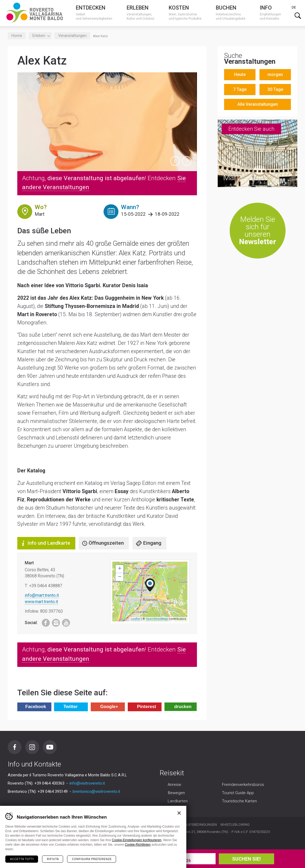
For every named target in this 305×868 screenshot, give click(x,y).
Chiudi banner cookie (179, 813)
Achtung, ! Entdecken (104, 183)
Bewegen (176, 793)
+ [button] (120, 569)
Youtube (64, 622)
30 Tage (275, 89)
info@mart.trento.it (42, 595)
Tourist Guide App (238, 793)
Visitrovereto (35, 13)
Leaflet (135, 619)
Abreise (179, 856)
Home (17, 36)
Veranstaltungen (72, 36)
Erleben (40, 36)
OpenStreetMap (157, 619)
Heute (240, 75)
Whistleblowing (235, 825)
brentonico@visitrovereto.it (96, 791)
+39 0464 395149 (53, 791)
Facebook (43, 622)
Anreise (174, 785)
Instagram (54, 622)
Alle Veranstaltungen (258, 104)
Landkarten (178, 801)
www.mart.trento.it (41, 602)
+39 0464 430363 (49, 783)
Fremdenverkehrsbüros (243, 785)
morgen (275, 75)
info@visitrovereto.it (87, 783)
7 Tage (240, 89)
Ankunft (130, 856)
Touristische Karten (239, 801)
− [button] (120, 577)
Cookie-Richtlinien (138, 845)
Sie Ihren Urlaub (71, 859)
